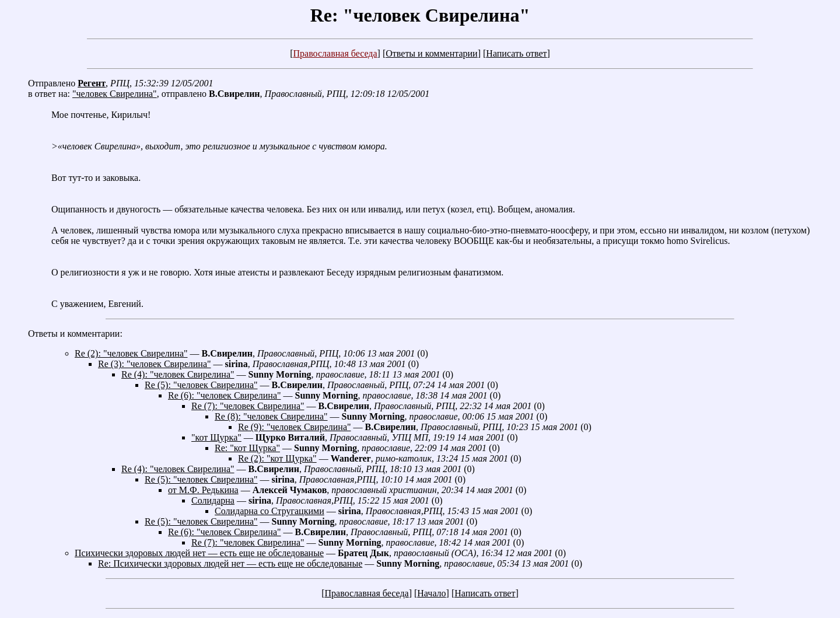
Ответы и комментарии (431, 53)
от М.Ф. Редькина (203, 490)
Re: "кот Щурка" (247, 448)
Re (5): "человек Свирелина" (201, 385)
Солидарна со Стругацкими (269, 511)
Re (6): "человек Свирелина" (225, 395)
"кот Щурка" (216, 437)
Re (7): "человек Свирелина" (248, 406)
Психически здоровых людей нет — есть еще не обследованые (199, 553)
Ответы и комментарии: (75, 334)
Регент (92, 83)
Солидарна (213, 500)
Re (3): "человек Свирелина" (155, 364)
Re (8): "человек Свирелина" (271, 416)
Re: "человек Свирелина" (420, 15)
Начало (431, 593)
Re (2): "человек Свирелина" (131, 353)
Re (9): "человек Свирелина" (295, 427)
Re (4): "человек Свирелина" (178, 374)
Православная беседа (335, 53)
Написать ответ (516, 53)
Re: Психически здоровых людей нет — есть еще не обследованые (230, 563)
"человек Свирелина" (115, 94)
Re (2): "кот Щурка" (277, 458)
